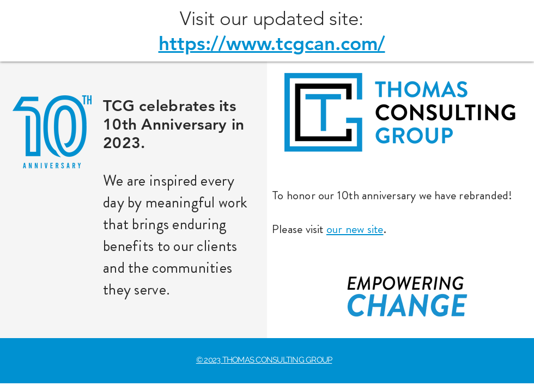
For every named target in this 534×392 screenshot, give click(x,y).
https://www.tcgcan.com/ (272, 43)
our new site (355, 229)
